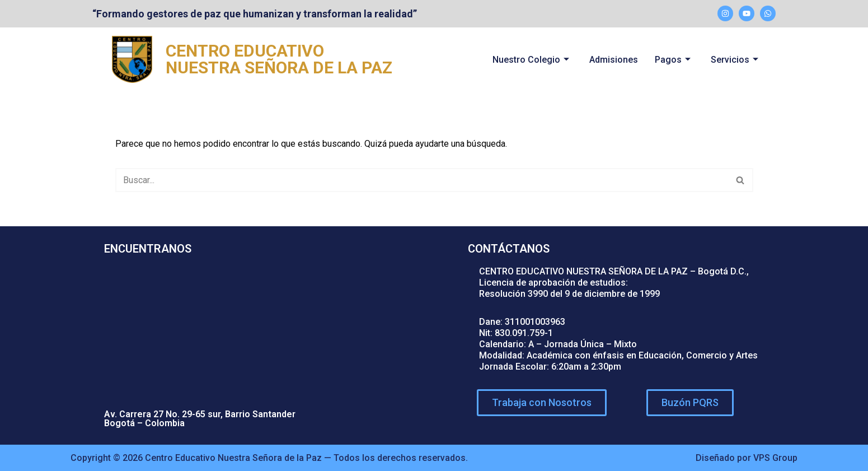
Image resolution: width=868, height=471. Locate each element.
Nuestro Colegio (531, 60)
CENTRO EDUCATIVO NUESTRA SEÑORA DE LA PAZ (279, 59)
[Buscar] (422, 180)
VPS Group (775, 458)
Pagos (673, 60)
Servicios (735, 60)
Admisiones (614, 60)
